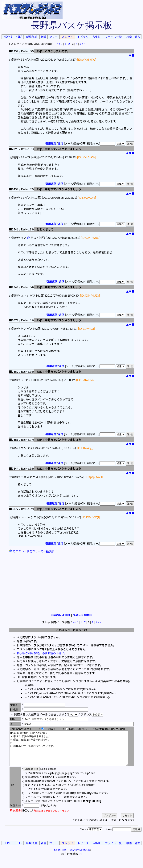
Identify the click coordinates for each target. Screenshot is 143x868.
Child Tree (60, 857)
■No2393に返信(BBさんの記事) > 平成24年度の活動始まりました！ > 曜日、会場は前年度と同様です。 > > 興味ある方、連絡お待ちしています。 (76, 752)
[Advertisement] (71, 582)
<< (58, 44)
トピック (83, 37)
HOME (8, 37)
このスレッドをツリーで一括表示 (32, 551)
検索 (129, 37)
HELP (19, 37)
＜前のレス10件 (61, 615)
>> (83, 44)
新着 (43, 37)
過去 (137, 37)
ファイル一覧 (113, 37)
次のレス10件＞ (82, 615)
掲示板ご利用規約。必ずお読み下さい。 (42, 653)
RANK (96, 37)
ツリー (54, 37)
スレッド (67, 37)
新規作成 (32, 37)
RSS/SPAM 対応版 (80, 857)
